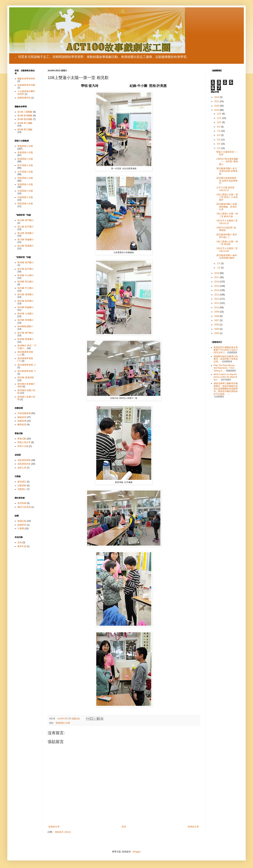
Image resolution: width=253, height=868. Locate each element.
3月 (219, 148)
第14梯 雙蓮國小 (26, 246)
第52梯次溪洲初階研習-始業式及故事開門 (227, 181)
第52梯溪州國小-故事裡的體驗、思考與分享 (227, 207)
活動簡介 (22, 489)
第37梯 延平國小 (26, 269)
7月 (219, 131)
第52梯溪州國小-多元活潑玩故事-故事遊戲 (227, 171)
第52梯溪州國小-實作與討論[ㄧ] (227, 236)
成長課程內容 (24, 464)
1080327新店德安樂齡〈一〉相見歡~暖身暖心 (227, 162)
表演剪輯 (22, 503)
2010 (217, 308)
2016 (217, 282)
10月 (220, 122)
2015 (217, 286)
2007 (217, 320)
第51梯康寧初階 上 (27, 365)
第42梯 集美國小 (26, 301)
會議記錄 (22, 521)
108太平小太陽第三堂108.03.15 (227, 222)
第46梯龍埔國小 (25, 326)
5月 (219, 140)
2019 (217, 110)
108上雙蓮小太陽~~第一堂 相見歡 (227, 243)
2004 (217, 333)
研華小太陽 (23, 446)
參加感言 (22, 482)
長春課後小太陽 (25, 152)
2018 (217, 273)
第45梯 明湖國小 (26, 320)
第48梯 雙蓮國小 (26, 339)
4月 (219, 144)
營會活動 (22, 439)
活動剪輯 (22, 486)
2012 (217, 299)
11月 (220, 118)
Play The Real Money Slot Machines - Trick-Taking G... (224, 368)
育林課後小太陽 (25, 178)
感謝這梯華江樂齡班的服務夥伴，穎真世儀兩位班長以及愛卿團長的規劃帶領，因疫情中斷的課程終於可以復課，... (226, 389)
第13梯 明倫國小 (26, 240)
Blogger (137, 852)
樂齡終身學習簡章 (26, 79)
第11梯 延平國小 (26, 227)
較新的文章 (54, 827)
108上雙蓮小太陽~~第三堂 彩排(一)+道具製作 (227, 197)
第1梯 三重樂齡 (25, 112)
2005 (217, 329)
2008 (217, 316)
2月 (219, 263)
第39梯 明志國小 (26, 282)
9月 (219, 127)
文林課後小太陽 (25, 191)
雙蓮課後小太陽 (63, 723)
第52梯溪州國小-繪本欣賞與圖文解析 (227, 257)
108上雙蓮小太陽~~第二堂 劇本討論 (227, 215)
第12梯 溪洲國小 (26, 233)
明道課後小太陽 (25, 204)
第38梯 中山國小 (26, 275)
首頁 (124, 827)
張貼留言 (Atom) (63, 832)
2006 (217, 325)
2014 (217, 290)
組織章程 (22, 525)
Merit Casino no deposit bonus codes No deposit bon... (225, 377)
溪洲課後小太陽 (25, 184)
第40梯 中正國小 (26, 288)
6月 (219, 135)
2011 (217, 303)
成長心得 (22, 468)
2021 (217, 101)
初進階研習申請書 (26, 85)
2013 (217, 295)
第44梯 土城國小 (26, 314)
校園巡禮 (22, 421)
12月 (220, 114)
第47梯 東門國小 (26, 333)
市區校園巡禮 (24, 413)
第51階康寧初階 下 (27, 371)
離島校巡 (22, 425)
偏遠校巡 (22, 417)
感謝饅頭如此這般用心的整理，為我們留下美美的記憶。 (226, 359)
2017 (217, 277)
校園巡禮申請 (24, 98)
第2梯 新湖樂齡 (25, 116)
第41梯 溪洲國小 (26, 294)
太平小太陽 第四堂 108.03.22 (225, 189)
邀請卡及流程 (24, 507)
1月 (219, 268)
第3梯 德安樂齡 (25, 119)
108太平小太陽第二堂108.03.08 (227, 250)
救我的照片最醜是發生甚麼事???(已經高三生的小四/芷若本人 (226, 350)
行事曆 (21, 529)
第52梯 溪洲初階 (26, 378)
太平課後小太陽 (25, 172)
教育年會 (22, 546)
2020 (217, 106)
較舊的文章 (193, 827)
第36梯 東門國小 (26, 263)
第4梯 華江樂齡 (25, 123)
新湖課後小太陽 (25, 159)
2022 (217, 97)
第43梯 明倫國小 (26, 307)
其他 (20, 542)
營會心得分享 (24, 442)
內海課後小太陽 (25, 197)
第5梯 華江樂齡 (25, 130)
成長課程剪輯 (24, 460)
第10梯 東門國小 (26, 220)
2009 (217, 312)
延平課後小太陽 (25, 165)
